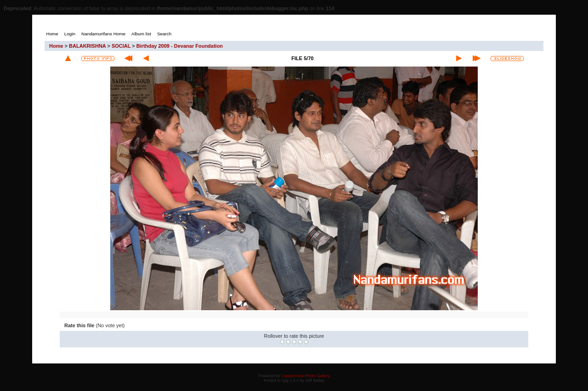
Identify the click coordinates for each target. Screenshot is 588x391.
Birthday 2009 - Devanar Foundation (180, 46)
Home (56, 46)
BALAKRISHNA (87, 46)
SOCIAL (121, 46)
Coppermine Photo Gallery (305, 376)
